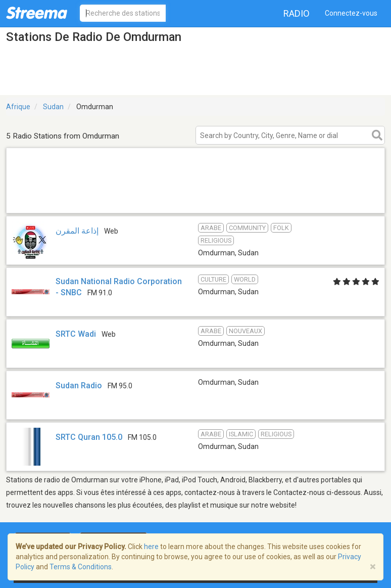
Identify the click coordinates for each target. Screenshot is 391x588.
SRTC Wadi (76, 334)
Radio (297, 13)
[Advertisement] (196, 200)
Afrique (18, 107)
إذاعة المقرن (77, 231)
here (151, 547)
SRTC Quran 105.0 (89, 437)
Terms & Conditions (81, 567)
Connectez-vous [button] (351, 13)
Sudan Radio (79, 386)
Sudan (53, 107)
